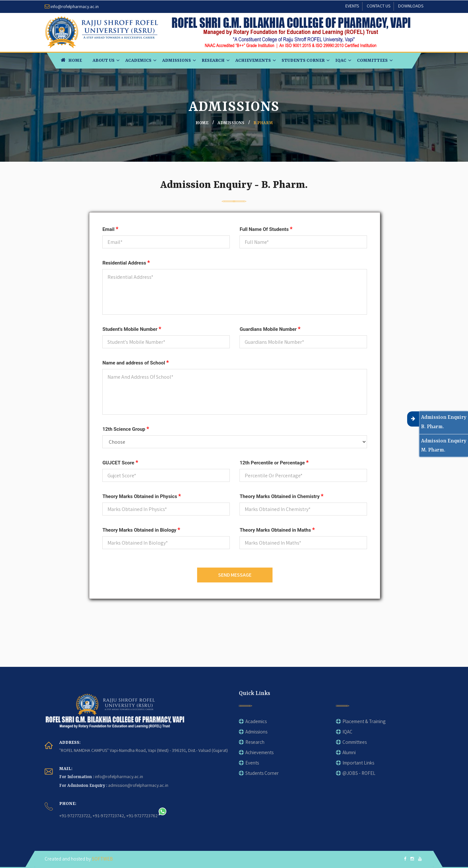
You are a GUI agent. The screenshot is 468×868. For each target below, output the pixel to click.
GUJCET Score (120, 462)
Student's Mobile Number (132, 329)
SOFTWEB (102, 859)
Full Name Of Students (266, 229)
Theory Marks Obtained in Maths (277, 530)
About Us (104, 60)
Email (110, 229)
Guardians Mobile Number (270, 329)
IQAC (341, 60)
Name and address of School (135, 362)
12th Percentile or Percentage (274, 462)
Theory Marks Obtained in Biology (141, 530)
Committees (372, 60)
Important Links (358, 763)
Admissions (177, 60)
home (202, 123)
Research (213, 60)
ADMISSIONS (231, 123)
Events (252, 763)
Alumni (349, 752)
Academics (138, 60)
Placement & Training (364, 721)
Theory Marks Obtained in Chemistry (281, 496)
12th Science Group (126, 429)
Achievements (253, 60)
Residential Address (126, 262)
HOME (71, 60)
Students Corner (303, 60)
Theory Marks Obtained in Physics (142, 496)
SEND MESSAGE (235, 575)
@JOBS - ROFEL (359, 773)
